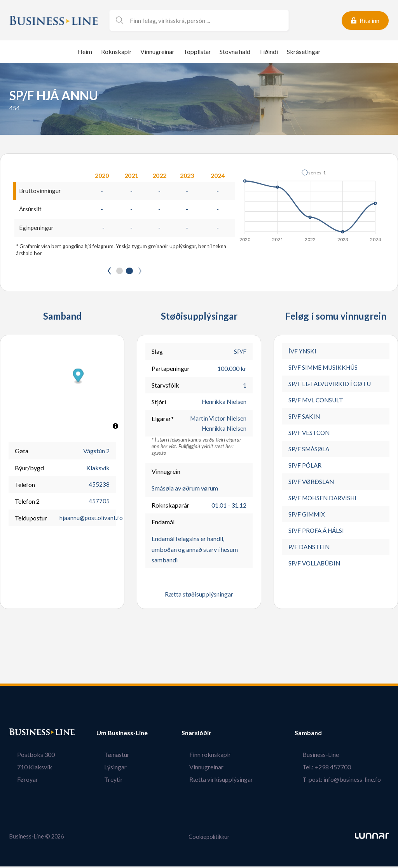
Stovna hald (235, 51)
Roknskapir (116, 51)
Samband (324, 735)
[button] (314, 172)
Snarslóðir (212, 735)
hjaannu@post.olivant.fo (92, 519)
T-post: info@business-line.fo (349, 781)
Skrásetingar (304, 51)
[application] (311, 204)
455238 (99, 486)
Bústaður (23, 735)
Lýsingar (108, 769)
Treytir (106, 781)
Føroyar (20, 781)
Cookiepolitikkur (209, 838)
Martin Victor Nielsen (217, 420)
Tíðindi (268, 51)
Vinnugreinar (157, 51)
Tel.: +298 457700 (334, 769)
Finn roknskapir (218, 756)
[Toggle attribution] (115, 427)
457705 (99, 502)
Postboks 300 (28, 756)
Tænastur (109, 756)
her (38, 254)
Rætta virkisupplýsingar (229, 781)
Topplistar (197, 51)
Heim (85, 51)
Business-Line (328, 756)
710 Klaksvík (27, 769)
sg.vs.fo (159, 455)
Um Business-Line (122, 735)
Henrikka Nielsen (223, 403)
